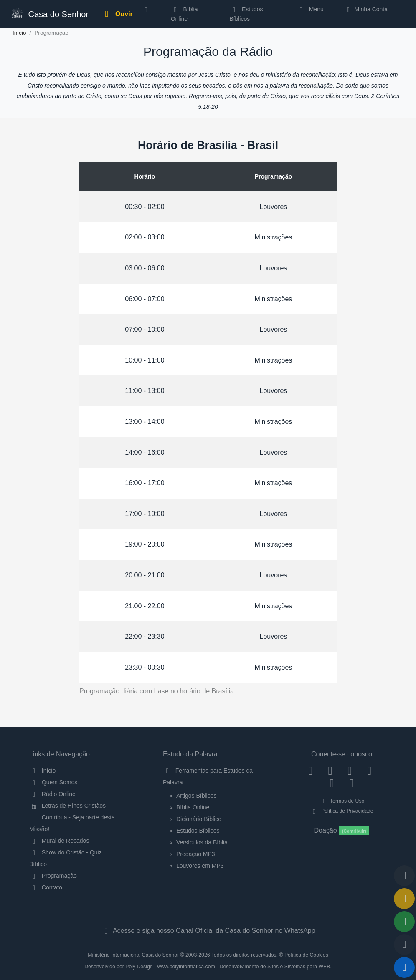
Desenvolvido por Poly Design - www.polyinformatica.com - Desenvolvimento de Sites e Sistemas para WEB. (208, 967)
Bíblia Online (184, 14)
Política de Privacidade (341, 811)
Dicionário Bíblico (199, 819)
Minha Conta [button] (366, 9)
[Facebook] (311, 771)
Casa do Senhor (48, 13)
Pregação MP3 (196, 854)
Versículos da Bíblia (202, 842)
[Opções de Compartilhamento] (404, 922)
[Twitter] (350, 771)
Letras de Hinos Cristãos (67, 806)
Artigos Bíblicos (196, 796)
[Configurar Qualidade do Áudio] (404, 945)
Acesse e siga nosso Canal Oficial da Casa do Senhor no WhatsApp (208, 931)
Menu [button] (310, 9)
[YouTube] (369, 771)
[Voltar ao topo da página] (404, 876)
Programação (53, 876)
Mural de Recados (59, 841)
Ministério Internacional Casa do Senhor (133, 955)
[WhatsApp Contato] (332, 783)
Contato (46, 887)
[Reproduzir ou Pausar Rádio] (404, 967)
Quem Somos (53, 782)
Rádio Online (52, 794)
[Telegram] (351, 783)
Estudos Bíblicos (246, 14)
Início (19, 33)
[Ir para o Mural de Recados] (404, 899)
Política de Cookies (306, 955)
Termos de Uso (342, 801)
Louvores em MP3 (200, 866)
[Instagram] (330, 771)
